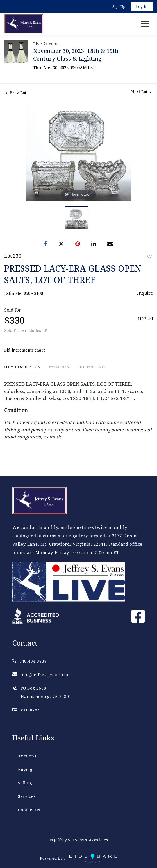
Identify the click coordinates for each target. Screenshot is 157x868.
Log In (142, 6)
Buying (25, 769)
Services (27, 796)
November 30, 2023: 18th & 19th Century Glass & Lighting (76, 55)
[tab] (22, 369)
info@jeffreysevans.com (41, 675)
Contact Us (29, 810)
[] (145, 319)
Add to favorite (149, 257)
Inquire (145, 293)
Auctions (27, 756)
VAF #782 (26, 710)
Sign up (119, 6)
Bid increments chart (25, 350)
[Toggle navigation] (145, 24)
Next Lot (141, 92)
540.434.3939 (29, 661)
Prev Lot (16, 93)
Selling (25, 783)
